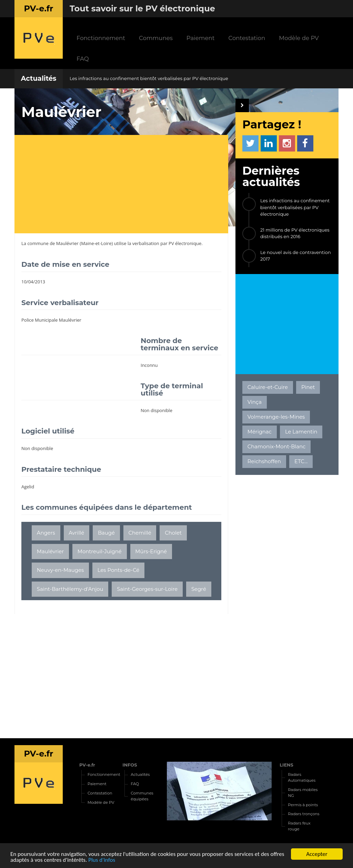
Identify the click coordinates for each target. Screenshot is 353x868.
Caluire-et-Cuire (268, 387)
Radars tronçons (304, 814)
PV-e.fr (87, 765)
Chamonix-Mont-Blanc (277, 447)
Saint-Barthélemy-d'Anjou (70, 589)
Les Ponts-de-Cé (118, 570)
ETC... (301, 461)
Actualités (38, 78)
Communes (156, 38)
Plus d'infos (102, 860)
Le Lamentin (301, 432)
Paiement (201, 38)
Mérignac (260, 432)
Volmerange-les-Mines (276, 417)
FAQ (83, 59)
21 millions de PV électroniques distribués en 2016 (295, 233)
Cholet (173, 533)
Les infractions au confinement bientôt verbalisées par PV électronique (149, 78)
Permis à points (303, 805)
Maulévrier (67, 243)
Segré (199, 589)
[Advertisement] (125, 185)
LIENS (286, 765)
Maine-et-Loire (96, 243)
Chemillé (140, 533)
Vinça (255, 402)
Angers (46, 533)
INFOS (130, 765)
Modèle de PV (299, 38)
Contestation (247, 38)
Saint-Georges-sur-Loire (147, 589)
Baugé (106, 533)
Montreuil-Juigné (100, 552)
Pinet (308, 387)
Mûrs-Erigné (151, 552)
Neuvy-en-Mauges (60, 570)
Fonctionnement (101, 38)
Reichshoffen (264, 461)
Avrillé (76, 533)
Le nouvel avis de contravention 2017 (296, 256)
